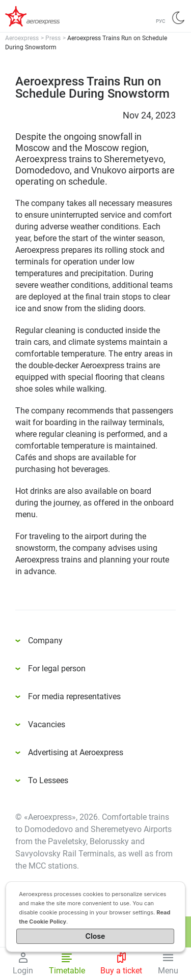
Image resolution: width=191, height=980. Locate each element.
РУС (161, 21)
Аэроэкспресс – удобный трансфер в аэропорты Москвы (46, 16)
